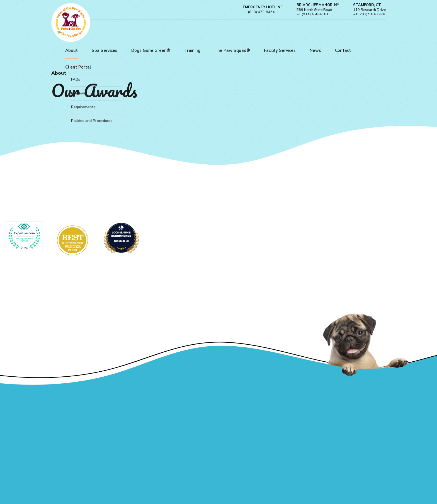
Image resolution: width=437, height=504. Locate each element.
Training (192, 50)
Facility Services (280, 50)
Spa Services (105, 50)
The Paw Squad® (232, 50)
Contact (343, 50)
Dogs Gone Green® (151, 50)
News (315, 50)
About (71, 50)
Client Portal (78, 67)
